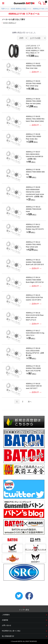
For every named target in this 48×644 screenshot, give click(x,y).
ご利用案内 (6, 615)
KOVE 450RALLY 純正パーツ (21, 9)
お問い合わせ (7, 625)
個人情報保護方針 (8, 636)
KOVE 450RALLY (10, 23)
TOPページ (5, 9)
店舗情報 (5, 620)
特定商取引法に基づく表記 (11, 631)
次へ (30, 402)
